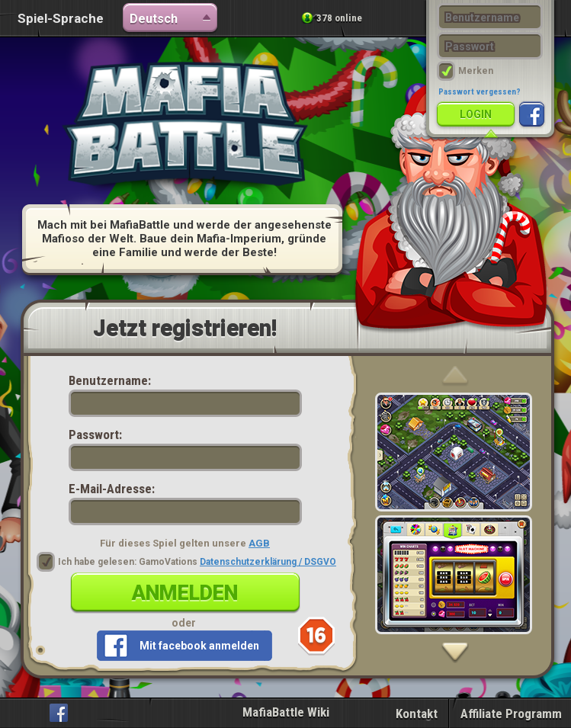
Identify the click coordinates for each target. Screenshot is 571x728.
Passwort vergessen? (480, 92)
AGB (259, 543)
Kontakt (417, 714)
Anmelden (185, 593)
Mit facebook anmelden (199, 646)
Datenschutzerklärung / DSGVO (268, 562)
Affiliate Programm (511, 714)
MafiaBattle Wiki (286, 712)
